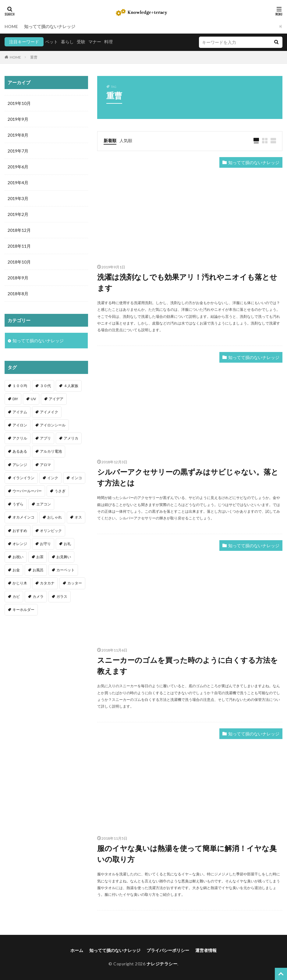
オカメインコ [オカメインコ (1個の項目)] (23, 517)
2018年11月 (19, 246)
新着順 (110, 140)
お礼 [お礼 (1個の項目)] (67, 544)
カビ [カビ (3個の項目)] (16, 596)
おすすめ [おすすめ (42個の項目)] (20, 531)
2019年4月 (18, 183)
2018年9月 (18, 278)
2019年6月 (18, 167)
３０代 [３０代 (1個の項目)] (45, 386)
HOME (11, 26)
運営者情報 (206, 950)
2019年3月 (18, 198)
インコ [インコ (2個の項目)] (76, 478)
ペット (51, 42)
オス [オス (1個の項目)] (78, 517)
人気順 (126, 140)
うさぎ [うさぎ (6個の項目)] (60, 491)
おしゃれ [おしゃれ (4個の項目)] (55, 517)
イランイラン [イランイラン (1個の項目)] (23, 478)
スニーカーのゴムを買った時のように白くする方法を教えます (188, 665)
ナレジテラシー (162, 964)
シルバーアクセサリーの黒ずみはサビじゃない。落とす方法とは (188, 477)
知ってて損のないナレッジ (50, 26)
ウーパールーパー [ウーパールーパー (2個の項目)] (27, 491)
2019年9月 (18, 119)
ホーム (77, 950)
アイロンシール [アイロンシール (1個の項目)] (53, 425)
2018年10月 (19, 262)
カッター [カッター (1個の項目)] (75, 583)
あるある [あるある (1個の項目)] (20, 451)
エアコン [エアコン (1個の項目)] (44, 504)
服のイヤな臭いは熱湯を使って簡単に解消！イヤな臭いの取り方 (187, 854)
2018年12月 (19, 230)
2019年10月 (19, 103)
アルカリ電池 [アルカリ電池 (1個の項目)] (51, 451)
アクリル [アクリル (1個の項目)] (20, 438)
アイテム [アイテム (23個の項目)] (20, 412)
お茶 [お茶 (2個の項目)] (40, 557)
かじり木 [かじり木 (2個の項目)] (20, 583)
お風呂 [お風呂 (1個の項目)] (38, 570)
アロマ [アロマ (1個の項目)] (45, 465)
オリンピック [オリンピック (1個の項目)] (51, 531)
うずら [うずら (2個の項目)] (18, 504)
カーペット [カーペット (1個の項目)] (66, 570)
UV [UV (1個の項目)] (33, 399)
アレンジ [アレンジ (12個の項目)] (20, 465)
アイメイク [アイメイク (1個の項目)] (49, 412)
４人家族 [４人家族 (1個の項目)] (71, 386)
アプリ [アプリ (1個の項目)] (45, 438)
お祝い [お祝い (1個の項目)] (18, 557)
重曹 (34, 57)
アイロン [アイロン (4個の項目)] (20, 425)
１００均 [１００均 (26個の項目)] (20, 386)
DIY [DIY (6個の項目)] (15, 399)
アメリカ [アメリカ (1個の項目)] (71, 438)
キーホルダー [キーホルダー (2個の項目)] (23, 610)
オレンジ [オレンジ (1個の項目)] (20, 544)
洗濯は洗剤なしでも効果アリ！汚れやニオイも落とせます (187, 282)
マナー (95, 42)
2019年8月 (18, 135)
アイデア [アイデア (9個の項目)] (56, 399)
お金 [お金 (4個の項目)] (16, 570)
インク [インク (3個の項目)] (53, 478)
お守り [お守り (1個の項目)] (45, 544)
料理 (108, 42)
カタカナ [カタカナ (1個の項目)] (47, 583)
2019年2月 (18, 214)
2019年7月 (18, 151)
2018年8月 (18, 294)
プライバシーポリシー (168, 950)
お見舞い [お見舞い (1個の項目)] (64, 557)
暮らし (67, 42)
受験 (81, 42)
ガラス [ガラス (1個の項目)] (62, 596)
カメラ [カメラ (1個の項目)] (38, 596)
